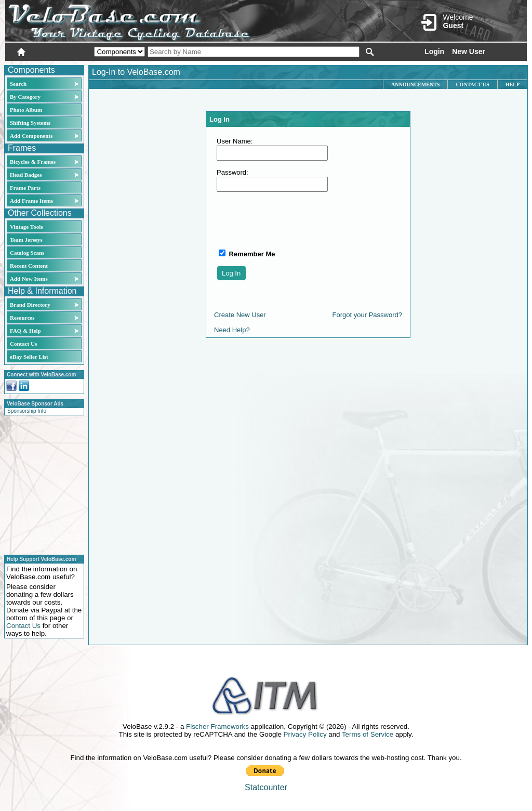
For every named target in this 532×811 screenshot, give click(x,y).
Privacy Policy (305, 734)
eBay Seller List (29, 357)
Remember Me (251, 254)
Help (513, 84)
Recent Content (29, 266)
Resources (22, 318)
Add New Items (29, 279)
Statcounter (266, 787)
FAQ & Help (25, 331)
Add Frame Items (31, 201)
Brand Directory (30, 305)
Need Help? (232, 330)
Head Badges (26, 175)
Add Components (31, 136)
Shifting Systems (30, 123)
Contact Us (23, 344)
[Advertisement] (41, 483)
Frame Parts (25, 188)
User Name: (235, 141)
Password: (232, 172)
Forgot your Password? (367, 315)
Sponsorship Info (27, 411)
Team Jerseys (26, 240)
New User (469, 51)
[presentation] (296, 220)
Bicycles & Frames (34, 162)
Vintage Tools (26, 227)
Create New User (240, 315)
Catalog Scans (27, 253)
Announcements (415, 84)
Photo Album (26, 110)
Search (18, 84)
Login (434, 51)
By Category (25, 97)
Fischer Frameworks (217, 727)
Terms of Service (368, 734)
